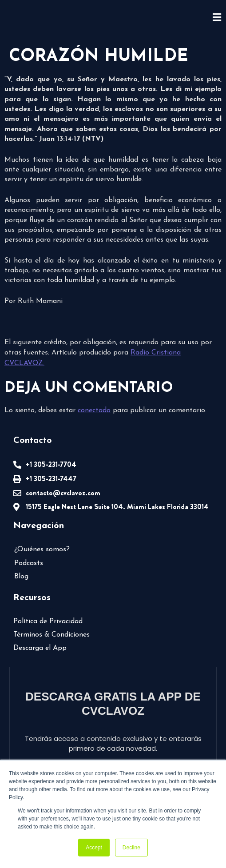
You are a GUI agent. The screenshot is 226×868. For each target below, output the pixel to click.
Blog (21, 577)
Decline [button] (131, 848)
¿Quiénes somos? (42, 549)
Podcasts (29, 563)
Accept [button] (94, 848)
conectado (94, 410)
